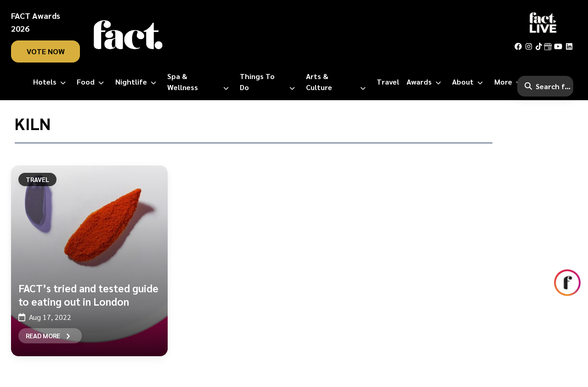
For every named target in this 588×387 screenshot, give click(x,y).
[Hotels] (51, 82)
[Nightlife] (138, 82)
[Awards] (426, 82)
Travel (37, 179)
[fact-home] (128, 35)
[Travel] (388, 82)
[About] (469, 82)
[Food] (92, 82)
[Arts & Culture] (338, 82)
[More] (510, 82)
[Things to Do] (269, 82)
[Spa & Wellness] (200, 82)
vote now (46, 51)
